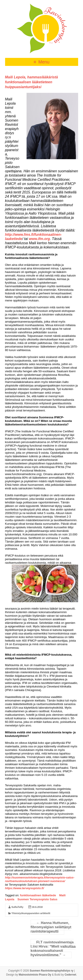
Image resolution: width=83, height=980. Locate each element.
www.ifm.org (39, 239)
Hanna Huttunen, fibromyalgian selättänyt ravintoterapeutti (51, 927)
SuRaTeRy (17, 907)
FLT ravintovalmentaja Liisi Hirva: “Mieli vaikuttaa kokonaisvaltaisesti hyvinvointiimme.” (53, 949)
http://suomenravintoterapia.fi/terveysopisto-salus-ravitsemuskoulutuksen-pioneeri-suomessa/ (40, 879)
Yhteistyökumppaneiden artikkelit (31, 913)
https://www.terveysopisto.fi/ (25, 888)
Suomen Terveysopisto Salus (37, 899)
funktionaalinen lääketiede (38, 895)
